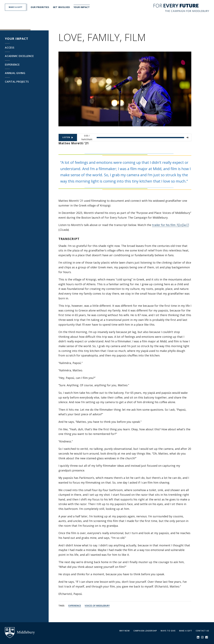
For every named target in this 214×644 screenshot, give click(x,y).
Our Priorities (40, 7)
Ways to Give (168, 631)
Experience (12, 65)
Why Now (124, 631)
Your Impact (82, 7)
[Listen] (68, 137)
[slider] (140, 138)
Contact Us (202, 631)
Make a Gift (186, 631)
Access (10, 48)
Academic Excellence (19, 56)
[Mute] (188, 137)
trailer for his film (169, 225)
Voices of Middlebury (97, 606)
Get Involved (61, 7)
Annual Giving (15, 73)
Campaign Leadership (145, 631)
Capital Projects (17, 82)
